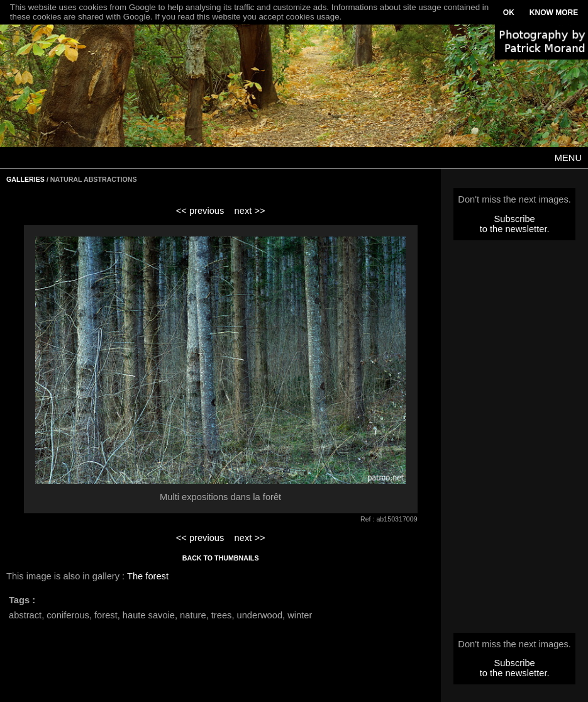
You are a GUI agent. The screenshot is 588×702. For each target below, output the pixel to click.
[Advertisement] (514, 440)
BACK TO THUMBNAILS (221, 558)
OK (509, 13)
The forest (148, 576)
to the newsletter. (515, 229)
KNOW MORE (554, 13)
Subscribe (515, 219)
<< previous (200, 211)
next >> (250, 211)
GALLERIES (25, 179)
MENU (568, 158)
